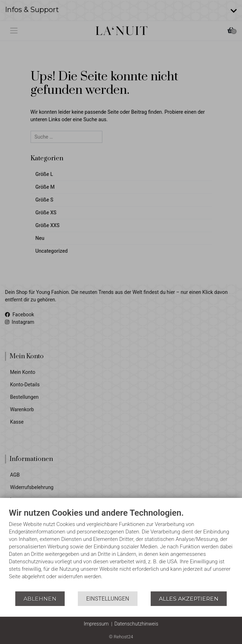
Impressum (96, 624)
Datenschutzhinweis (136, 624)
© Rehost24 (121, 637)
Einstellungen (107, 599)
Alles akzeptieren (189, 599)
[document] (121, 549)
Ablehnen (40, 599)
